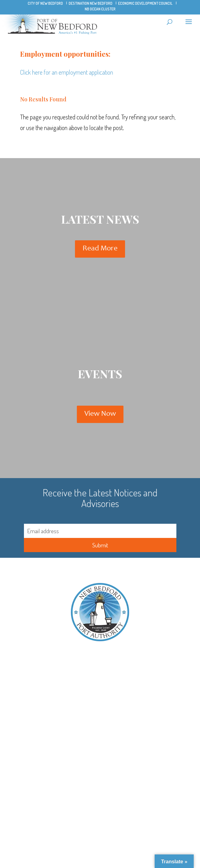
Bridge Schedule (100, 687)
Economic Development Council (145, 3)
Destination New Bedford (91, 3)
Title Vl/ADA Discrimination (100, 670)
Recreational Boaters (100, 816)
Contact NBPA (100, 679)
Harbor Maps (100, 695)
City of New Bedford (45, 3)
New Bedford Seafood (100, 743)
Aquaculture (100, 808)
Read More (100, 249)
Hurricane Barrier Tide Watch (100, 703)
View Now (100, 414)
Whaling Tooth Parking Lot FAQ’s (100, 760)
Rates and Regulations (100, 824)
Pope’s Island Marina (100, 727)
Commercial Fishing (100, 791)
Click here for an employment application (67, 72)
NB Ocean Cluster (100, 9)
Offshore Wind (100, 799)
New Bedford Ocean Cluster (100, 735)
